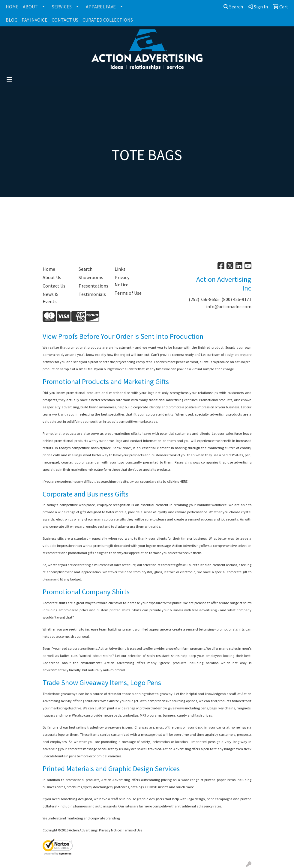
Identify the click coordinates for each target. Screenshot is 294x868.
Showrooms (91, 277)
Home (49, 269)
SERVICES (62, 7)
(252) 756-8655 (204, 299)
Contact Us (54, 286)
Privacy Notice (122, 281)
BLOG (12, 20)
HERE (184, 481)
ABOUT (30, 7)
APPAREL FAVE (101, 7)
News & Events (50, 298)
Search (233, 7)
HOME (12, 7)
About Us (52, 277)
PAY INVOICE (34, 20)
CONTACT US (65, 20)
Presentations (93, 286)
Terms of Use (128, 293)
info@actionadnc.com (229, 306)
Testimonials (92, 294)
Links (120, 269)
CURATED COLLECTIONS (108, 20)
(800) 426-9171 (236, 299)
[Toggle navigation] (9, 79)
